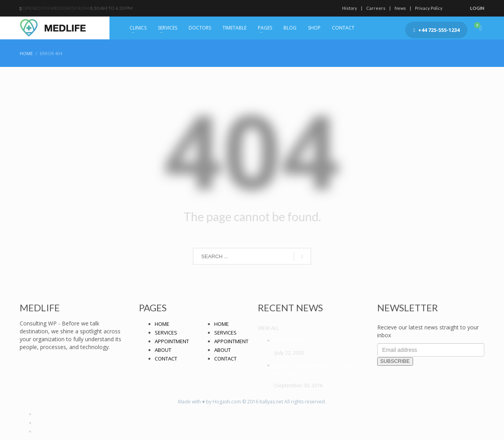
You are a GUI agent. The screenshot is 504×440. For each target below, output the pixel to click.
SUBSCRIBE (395, 361)
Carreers (376, 8)
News (400, 8)
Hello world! (289, 340)
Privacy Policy (429, 8)
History (350, 8)
